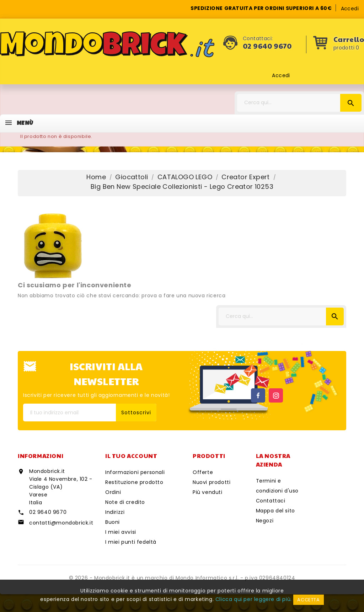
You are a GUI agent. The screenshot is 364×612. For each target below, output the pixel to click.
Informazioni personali (135, 472)
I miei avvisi (121, 532)
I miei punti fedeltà (131, 542)
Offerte (203, 472)
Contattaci (271, 501)
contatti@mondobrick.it (61, 523)
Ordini (113, 492)
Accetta (308, 600)
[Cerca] (299, 103)
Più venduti (208, 492)
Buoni (113, 522)
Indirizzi (115, 512)
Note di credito (125, 502)
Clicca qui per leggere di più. (254, 599)
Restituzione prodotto (134, 482)
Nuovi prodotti (212, 482)
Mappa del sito (275, 511)
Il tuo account (131, 456)
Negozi (265, 521)
